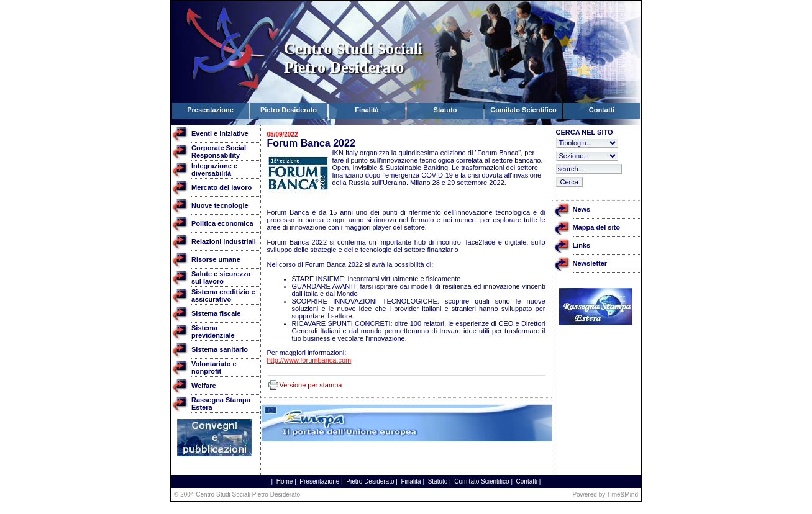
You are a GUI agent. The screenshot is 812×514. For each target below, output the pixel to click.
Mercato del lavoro (221, 187)
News (582, 209)
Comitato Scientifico (481, 481)
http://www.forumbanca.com (309, 360)
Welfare (204, 385)
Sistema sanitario (220, 349)
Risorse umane (216, 259)
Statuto (438, 481)
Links (582, 245)
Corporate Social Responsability (219, 151)
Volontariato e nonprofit (214, 367)
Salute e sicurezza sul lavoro (221, 277)
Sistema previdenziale (213, 331)
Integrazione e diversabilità (214, 169)
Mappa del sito (596, 227)
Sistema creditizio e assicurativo (223, 295)
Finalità (411, 481)
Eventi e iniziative (220, 133)
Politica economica (222, 223)
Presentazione (319, 481)
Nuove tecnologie (220, 205)
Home (285, 481)
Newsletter (590, 263)
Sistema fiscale (216, 313)
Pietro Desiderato (370, 481)
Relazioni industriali (224, 241)
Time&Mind (623, 494)
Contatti (527, 481)
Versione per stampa (311, 385)
